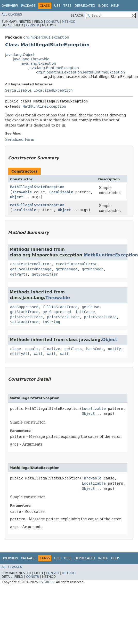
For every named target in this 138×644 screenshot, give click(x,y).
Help (115, 6)
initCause (85, 312)
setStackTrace (24, 322)
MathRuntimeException (44, 106)
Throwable (22, 192)
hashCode (95, 349)
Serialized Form (20, 139)
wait (38, 354)
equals (32, 349)
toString (51, 322)
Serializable (18, 90)
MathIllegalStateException (37, 187)
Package (28, 6)
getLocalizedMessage (31, 269)
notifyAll (20, 354)
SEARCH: (78, 16)
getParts (19, 274)
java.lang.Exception (38, 63)
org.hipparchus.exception (46, 37)
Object (17, 197)
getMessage (67, 269)
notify (114, 349)
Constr (52, 22)
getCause (90, 307)
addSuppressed (24, 307)
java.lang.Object (20, 55)
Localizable (61, 192)
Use (57, 6)
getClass (73, 349)
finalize (51, 349)
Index (103, 6)
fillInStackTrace (60, 307)
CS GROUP (46, 582)
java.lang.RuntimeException (54, 68)
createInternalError (31, 264)
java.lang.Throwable (31, 59)
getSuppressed (57, 312)
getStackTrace (24, 312)
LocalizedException (53, 90)
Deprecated (85, 6)
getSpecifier (45, 274)
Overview (10, 6)
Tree (67, 6)
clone (15, 349)
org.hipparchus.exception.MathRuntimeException (80, 72)
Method (69, 22)
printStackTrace (26, 317)
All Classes (12, 14)
